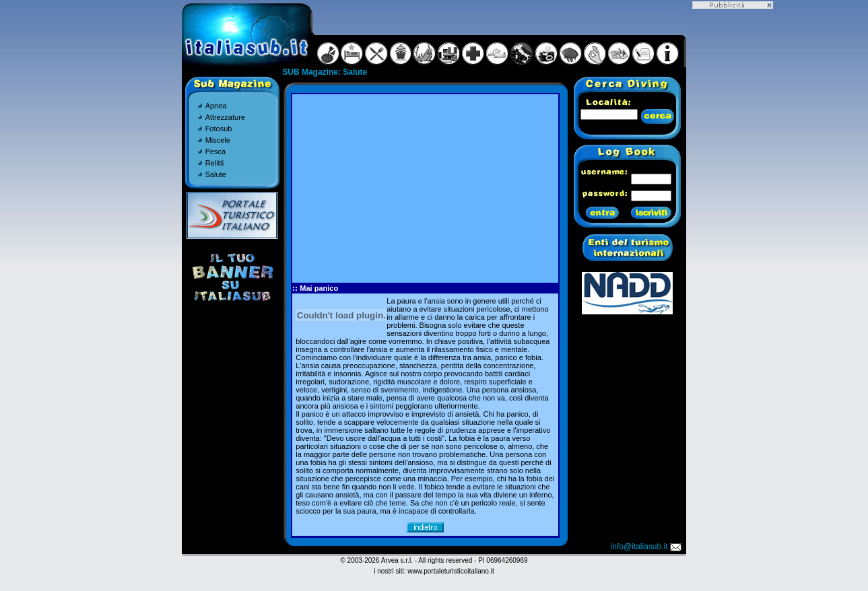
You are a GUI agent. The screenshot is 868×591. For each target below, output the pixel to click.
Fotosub (219, 129)
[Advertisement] (426, 188)
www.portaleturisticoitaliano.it (450, 571)
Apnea (216, 106)
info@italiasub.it (647, 547)
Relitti (215, 163)
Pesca (216, 151)
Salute (216, 174)
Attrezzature (225, 117)
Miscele (218, 140)
